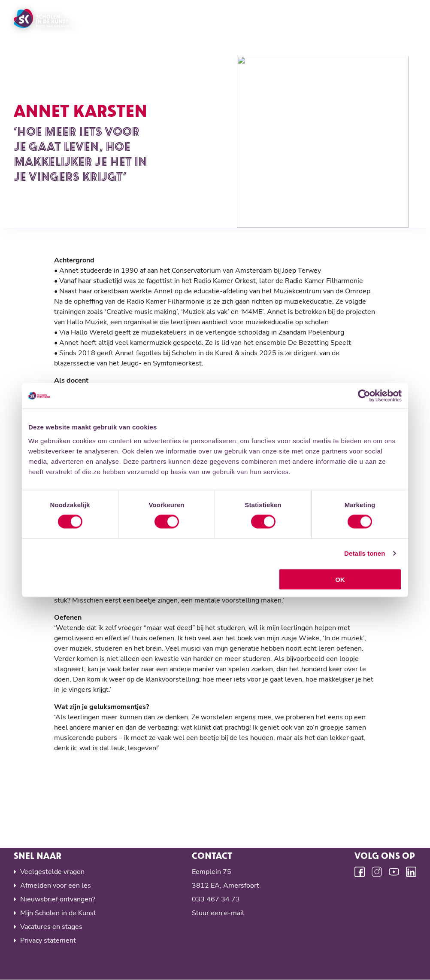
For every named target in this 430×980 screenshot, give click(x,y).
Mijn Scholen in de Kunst (58, 913)
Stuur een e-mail (218, 913)
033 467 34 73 (216, 899)
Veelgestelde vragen (52, 872)
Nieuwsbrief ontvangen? (58, 899)
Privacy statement (48, 940)
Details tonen (365, 553)
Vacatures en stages (51, 927)
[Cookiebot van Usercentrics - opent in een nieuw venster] (364, 396)
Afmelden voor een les (56, 886)
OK (340, 579)
